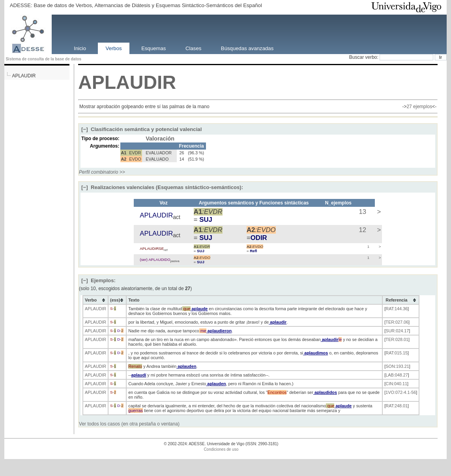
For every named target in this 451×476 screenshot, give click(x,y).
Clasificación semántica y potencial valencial (141, 129)
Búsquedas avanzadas (247, 48)
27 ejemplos (419, 107)
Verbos (114, 48)
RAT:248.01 (397, 406)
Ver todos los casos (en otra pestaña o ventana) (129, 424)
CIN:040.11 (396, 384)
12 (362, 230)
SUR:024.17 (397, 331)
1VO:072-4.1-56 (401, 392)
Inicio (80, 48)
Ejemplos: (98, 280)
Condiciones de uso (221, 449)
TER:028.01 (397, 339)
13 (362, 212)
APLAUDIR (24, 76)
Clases (193, 48)
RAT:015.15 (397, 353)
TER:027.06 (397, 322)
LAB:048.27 (397, 375)
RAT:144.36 (397, 309)
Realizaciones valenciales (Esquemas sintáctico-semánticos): (162, 187)
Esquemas (153, 48)
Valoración (160, 139)
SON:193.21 (397, 366)
